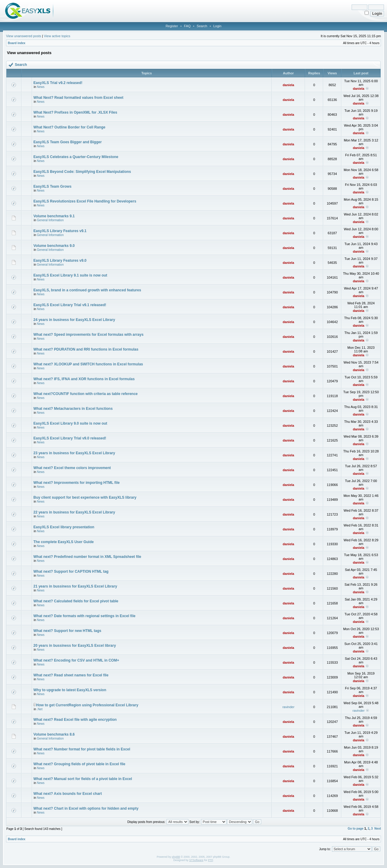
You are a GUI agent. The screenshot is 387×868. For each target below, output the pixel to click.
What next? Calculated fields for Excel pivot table (76, 601)
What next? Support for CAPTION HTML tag (71, 572)
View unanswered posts (24, 36)
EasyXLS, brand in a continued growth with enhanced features (87, 290)
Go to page (356, 829)
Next (378, 829)
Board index (17, 43)
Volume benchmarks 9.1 (54, 216)
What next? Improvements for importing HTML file (77, 483)
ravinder (288, 707)
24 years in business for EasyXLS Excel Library (74, 320)
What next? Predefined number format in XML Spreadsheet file (88, 557)
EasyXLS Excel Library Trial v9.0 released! (70, 438)
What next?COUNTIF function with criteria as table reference (86, 394)
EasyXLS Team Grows (53, 186)
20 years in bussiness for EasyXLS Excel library (75, 646)
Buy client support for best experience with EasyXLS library (85, 497)
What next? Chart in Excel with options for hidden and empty (86, 808)
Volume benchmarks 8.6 (54, 734)
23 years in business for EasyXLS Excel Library (74, 453)
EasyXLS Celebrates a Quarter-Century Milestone (76, 157)
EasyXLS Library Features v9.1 (60, 231)
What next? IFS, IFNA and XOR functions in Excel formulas (84, 379)
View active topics (57, 36)
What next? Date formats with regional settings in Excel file (85, 616)
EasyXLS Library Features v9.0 (60, 261)
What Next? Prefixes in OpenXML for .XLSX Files (75, 112)
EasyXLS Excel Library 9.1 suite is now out (70, 275)
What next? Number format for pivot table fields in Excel (82, 749)
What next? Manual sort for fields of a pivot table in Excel (83, 779)
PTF (210, 860)
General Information (50, 220)
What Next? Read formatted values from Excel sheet (78, 98)
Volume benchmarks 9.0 (54, 246)
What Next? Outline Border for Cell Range (70, 127)
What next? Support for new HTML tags (67, 631)
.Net (40, 709)
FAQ (187, 26)
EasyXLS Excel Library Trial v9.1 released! (70, 305)
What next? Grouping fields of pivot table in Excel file (80, 764)
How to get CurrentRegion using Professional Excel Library (87, 705)
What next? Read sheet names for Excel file (71, 675)
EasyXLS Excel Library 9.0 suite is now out (70, 423)
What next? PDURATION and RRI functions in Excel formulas (86, 349)
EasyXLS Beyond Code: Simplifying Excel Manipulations (82, 172)
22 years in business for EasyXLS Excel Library (74, 512)
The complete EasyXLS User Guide (64, 542)
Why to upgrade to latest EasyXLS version (70, 690)
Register (172, 26)
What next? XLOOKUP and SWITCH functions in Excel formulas (88, 364)
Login (217, 26)
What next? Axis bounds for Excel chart (68, 794)
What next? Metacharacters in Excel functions (73, 409)
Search (202, 26)
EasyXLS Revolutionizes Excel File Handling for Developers (85, 201)
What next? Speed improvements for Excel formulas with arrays (89, 335)
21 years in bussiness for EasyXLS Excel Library (75, 586)
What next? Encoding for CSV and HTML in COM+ (76, 660)
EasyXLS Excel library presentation (64, 527)
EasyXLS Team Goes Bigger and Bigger (68, 142)
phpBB (176, 857)
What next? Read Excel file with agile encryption (75, 720)
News (41, 87)
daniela (288, 85)
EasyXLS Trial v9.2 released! (58, 83)
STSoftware (196, 860)
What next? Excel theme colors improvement (72, 468)
